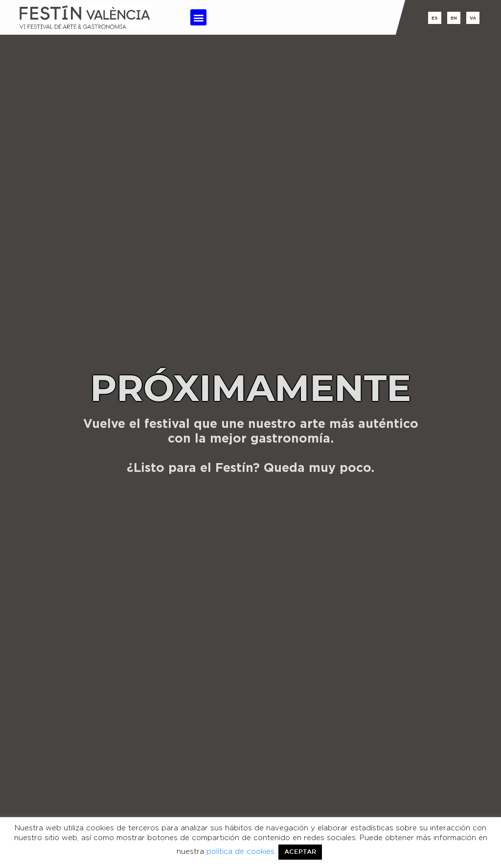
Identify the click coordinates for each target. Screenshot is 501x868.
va (473, 18)
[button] (198, 17)
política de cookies (240, 851)
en (454, 18)
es (435, 18)
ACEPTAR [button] (300, 852)
